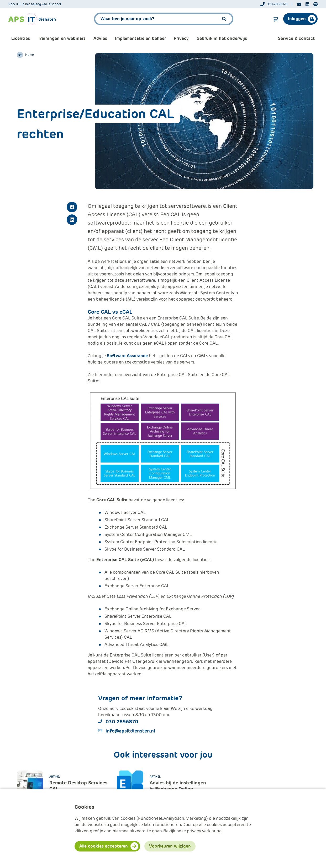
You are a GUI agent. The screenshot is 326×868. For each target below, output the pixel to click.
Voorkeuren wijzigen (170, 846)
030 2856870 (122, 722)
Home (30, 55)
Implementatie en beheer (140, 38)
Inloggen (297, 19)
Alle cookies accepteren (104, 846)
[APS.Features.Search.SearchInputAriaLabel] (164, 19)
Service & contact (296, 38)
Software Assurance (127, 356)
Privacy (181, 38)
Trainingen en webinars (62, 38)
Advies (100, 38)
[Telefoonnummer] (277, 4)
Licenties (21, 38)
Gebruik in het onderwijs (222, 38)
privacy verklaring (204, 831)
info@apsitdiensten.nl (130, 731)
